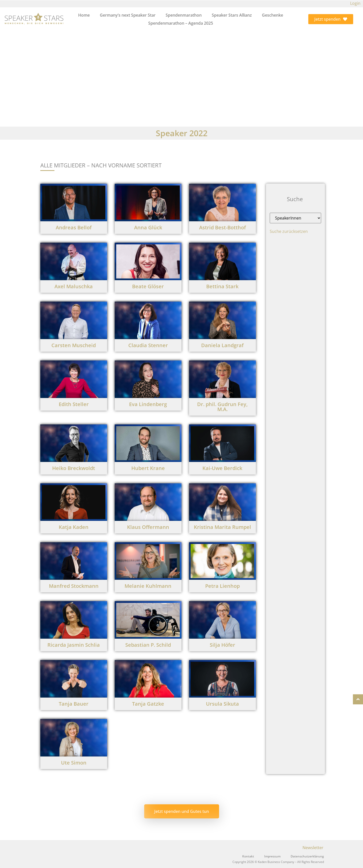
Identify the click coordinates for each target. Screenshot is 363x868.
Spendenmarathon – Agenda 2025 (181, 23)
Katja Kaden (74, 527)
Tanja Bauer (74, 704)
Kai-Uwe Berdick (222, 468)
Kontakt (248, 856)
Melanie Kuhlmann (148, 586)
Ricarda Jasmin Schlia (74, 645)
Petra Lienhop (222, 586)
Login (355, 3)
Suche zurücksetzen (289, 231)
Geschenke (273, 15)
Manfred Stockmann (74, 586)
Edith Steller (74, 404)
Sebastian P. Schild (148, 645)
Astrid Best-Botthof (222, 227)
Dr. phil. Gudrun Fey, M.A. (222, 407)
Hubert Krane (148, 468)
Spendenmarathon (184, 15)
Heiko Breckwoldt (74, 468)
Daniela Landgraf (222, 345)
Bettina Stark (222, 286)
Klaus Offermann (148, 527)
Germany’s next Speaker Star (128, 15)
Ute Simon (74, 763)
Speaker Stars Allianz (232, 15)
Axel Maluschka (74, 286)
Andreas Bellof (74, 227)
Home (84, 15)
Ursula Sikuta (222, 704)
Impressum (272, 856)
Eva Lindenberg (148, 404)
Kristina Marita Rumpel (222, 527)
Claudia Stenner (148, 345)
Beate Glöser (148, 286)
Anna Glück (148, 227)
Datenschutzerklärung (307, 856)
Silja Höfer (222, 645)
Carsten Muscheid (74, 345)
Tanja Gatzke (148, 704)
